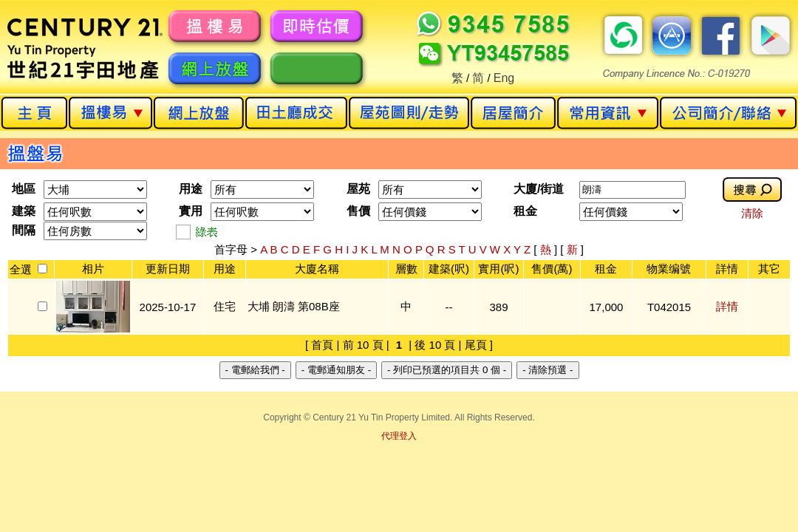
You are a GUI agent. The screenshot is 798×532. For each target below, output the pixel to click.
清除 (752, 213)
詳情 (727, 306)
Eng (504, 78)
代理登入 (399, 436)
